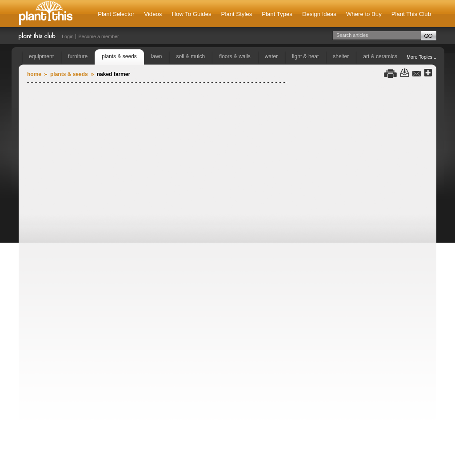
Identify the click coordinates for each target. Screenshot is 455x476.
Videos (153, 14)
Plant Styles (237, 14)
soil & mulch (190, 56)
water (271, 56)
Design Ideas (319, 14)
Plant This (46, 14)
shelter (341, 56)
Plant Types (277, 14)
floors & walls (235, 56)
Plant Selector (116, 14)
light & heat (305, 56)
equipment (41, 56)
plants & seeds (119, 56)
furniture (78, 56)
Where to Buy (364, 14)
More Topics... (421, 57)
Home (34, 74)
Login (68, 36)
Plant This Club (411, 14)
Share (428, 73)
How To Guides (191, 14)
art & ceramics (380, 56)
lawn (157, 56)
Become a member (98, 36)
